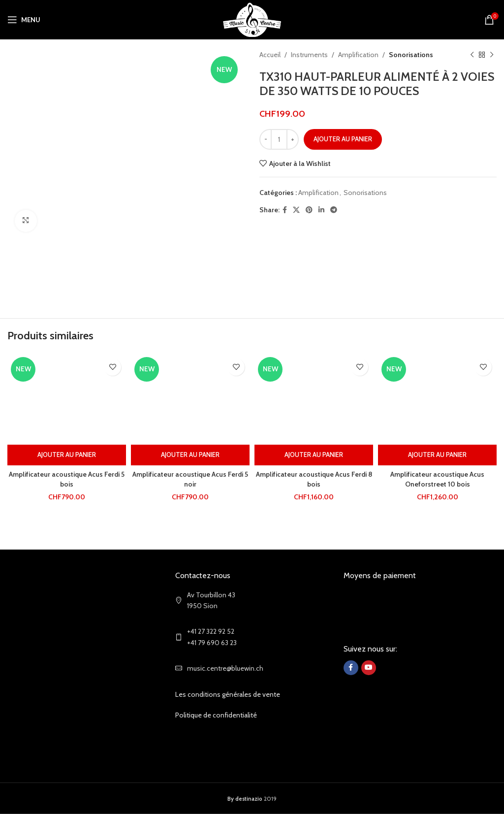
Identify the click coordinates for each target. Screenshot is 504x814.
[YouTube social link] (369, 668)
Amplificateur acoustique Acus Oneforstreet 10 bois (437, 479)
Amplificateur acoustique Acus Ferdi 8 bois (314, 479)
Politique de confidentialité (216, 715)
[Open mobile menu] (24, 20)
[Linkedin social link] (321, 210)
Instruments (309, 55)
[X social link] (296, 210)
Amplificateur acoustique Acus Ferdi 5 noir (190, 479)
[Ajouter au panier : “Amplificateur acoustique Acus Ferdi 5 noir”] (190, 455)
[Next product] (492, 55)
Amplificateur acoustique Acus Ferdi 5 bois (67, 479)
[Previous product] (472, 55)
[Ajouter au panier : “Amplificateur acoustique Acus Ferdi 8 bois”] (314, 455)
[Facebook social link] (285, 210)
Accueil (270, 55)
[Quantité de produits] (279, 139)
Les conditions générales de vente (228, 694)
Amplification (358, 55)
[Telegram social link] (334, 210)
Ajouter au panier (343, 139)
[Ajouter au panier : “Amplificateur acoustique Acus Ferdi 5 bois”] (67, 455)
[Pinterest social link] (309, 210)
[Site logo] (252, 19)
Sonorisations (411, 55)
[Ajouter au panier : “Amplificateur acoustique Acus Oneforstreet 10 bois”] (437, 455)
